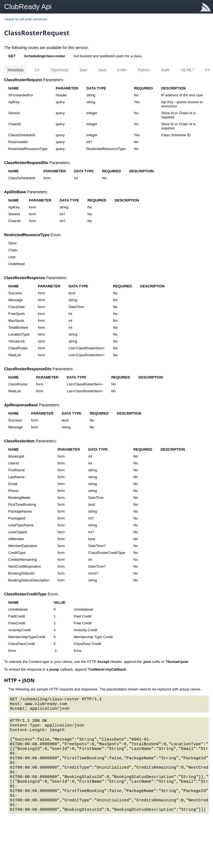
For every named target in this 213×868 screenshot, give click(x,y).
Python (144, 70)
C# (37, 70)
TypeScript (60, 70)
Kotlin (122, 70)
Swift (165, 70)
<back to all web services (26, 19)
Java (102, 70)
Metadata (15, 70)
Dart (83, 70)
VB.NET (187, 70)
